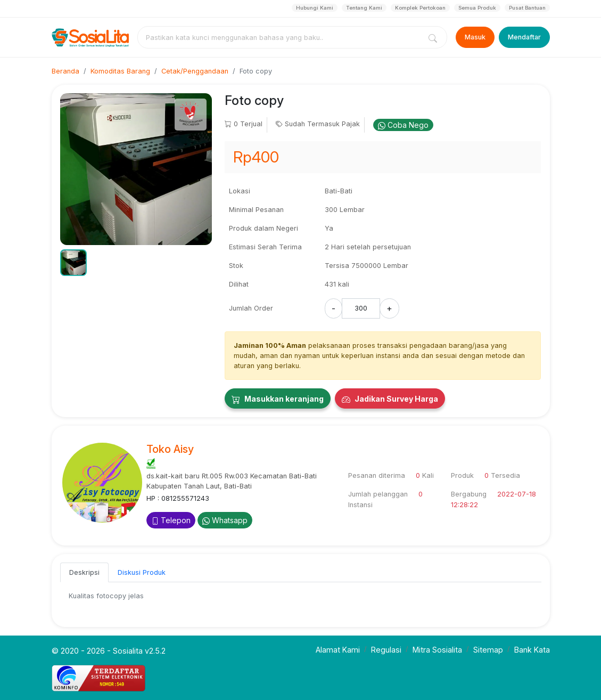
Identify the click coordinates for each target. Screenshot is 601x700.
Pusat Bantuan (527, 8)
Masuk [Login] (475, 37)
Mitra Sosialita (437, 650)
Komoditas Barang (120, 71)
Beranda (65, 71)
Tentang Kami (364, 8)
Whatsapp (225, 520)
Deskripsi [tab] (84, 572)
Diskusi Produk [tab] (142, 572)
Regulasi (386, 650)
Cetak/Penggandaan (195, 71)
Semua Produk (477, 8)
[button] (73, 263)
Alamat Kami (338, 650)
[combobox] (281, 37)
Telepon (171, 520)
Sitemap (488, 650)
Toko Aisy (170, 449)
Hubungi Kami (315, 8)
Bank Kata (532, 650)
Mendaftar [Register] (524, 37)
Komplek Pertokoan (420, 8)
